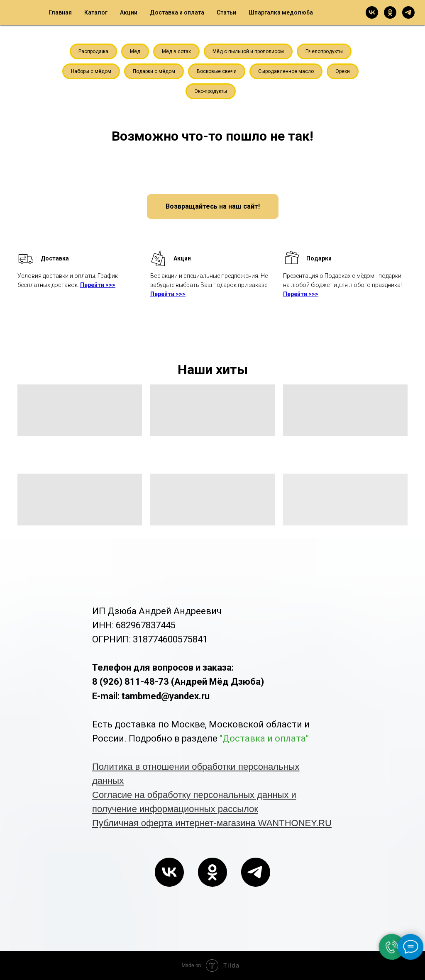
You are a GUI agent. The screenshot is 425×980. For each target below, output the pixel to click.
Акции (129, 12)
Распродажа (93, 51)
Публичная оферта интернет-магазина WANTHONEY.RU (212, 823)
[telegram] (408, 12)
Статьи (226, 12)
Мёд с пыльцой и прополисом (248, 51)
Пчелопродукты (324, 51)
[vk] (372, 12)
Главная (60, 12)
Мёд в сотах (176, 51)
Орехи (343, 71)
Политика (114, 767)
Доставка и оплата (177, 12)
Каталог (96, 12)
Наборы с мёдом (91, 71)
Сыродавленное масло (286, 71)
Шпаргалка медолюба (281, 12)
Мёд (135, 51)
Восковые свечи (217, 71)
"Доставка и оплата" (264, 738)
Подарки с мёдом (154, 71)
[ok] (390, 12)
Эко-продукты (211, 91)
